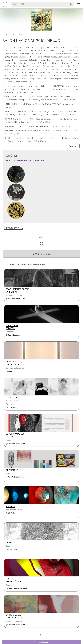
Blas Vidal (44, 160)
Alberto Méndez (34, 160)
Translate (74, 146)
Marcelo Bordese (20, 160)
